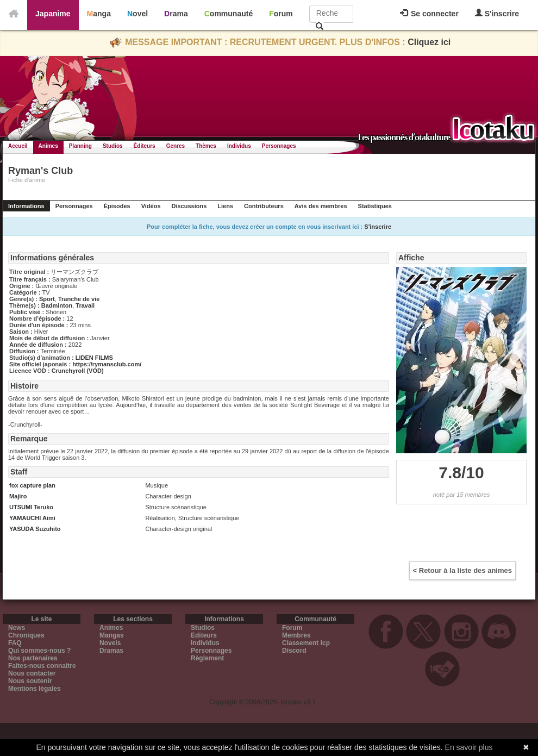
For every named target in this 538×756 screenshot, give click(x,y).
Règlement (207, 658)
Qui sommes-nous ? (39, 651)
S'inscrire (497, 13)
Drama (176, 14)
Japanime (53, 14)
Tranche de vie (79, 299)
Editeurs (204, 635)
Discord (294, 651)
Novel (137, 14)
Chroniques (26, 635)
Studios (113, 146)
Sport (47, 299)
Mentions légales (35, 689)
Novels (110, 643)
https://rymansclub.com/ (107, 364)
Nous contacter (32, 673)
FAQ (15, 643)
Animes (48, 146)
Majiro (18, 496)
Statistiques (375, 206)
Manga (99, 14)
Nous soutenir (30, 681)
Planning (80, 146)
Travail (85, 305)
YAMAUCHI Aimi (32, 518)
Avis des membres (321, 206)
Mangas (112, 635)
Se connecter (429, 14)
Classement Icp (306, 643)
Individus (239, 146)
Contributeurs (264, 206)
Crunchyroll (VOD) (78, 371)
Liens (225, 206)
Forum (281, 14)
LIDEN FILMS (94, 358)
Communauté (229, 14)
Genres (176, 146)
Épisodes (117, 206)
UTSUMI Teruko (31, 507)
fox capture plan (32, 485)
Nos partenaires (33, 658)
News (17, 628)
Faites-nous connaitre (42, 666)
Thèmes (206, 146)
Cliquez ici (429, 42)
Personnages (279, 146)
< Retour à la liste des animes (462, 570)
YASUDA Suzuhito (35, 529)
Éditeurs (145, 146)
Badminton (57, 305)
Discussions (189, 206)
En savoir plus (469, 747)
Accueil (18, 146)
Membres (296, 635)
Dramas (111, 651)
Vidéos (151, 206)
